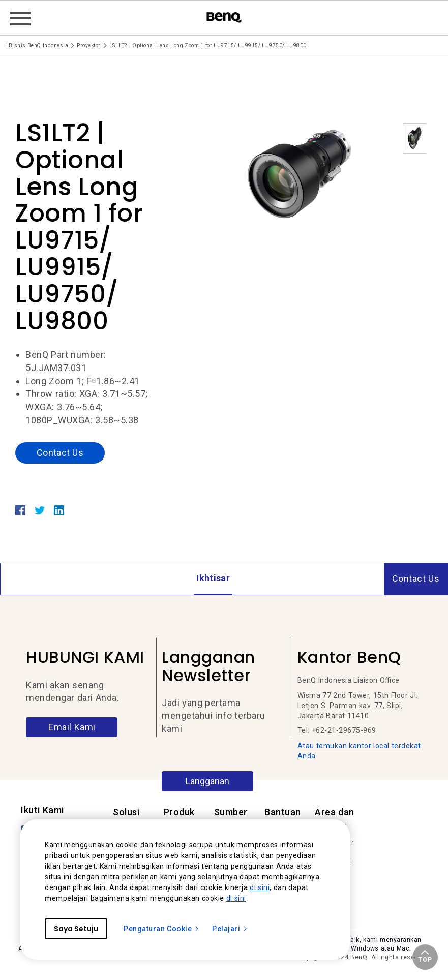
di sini (260, 887)
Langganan (207, 781)
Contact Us (60, 453)
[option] (298, 176)
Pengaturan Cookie (162, 929)
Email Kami (72, 727)
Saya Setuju (76, 929)
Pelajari (230, 929)
